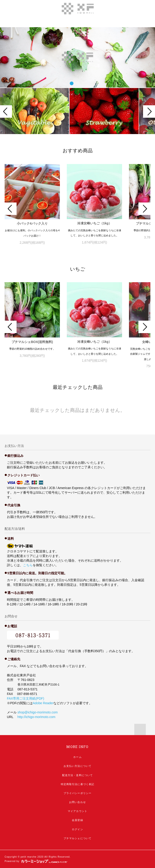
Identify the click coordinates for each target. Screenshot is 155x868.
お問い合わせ (77, 802)
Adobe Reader (43, 703)
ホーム (77, 757)
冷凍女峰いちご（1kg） (94, 223)
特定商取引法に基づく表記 (77, 784)
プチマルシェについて (77, 838)
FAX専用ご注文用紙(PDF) (26, 698)
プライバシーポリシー (77, 793)
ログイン (77, 829)
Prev (6, 111)
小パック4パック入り (32, 223)
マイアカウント (77, 811)
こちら (28, 565)
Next (149, 111)
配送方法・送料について (77, 775)
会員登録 (77, 820)
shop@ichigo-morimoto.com (38, 712)
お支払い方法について (77, 766)
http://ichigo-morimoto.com (36, 717)
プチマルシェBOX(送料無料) (32, 342)
